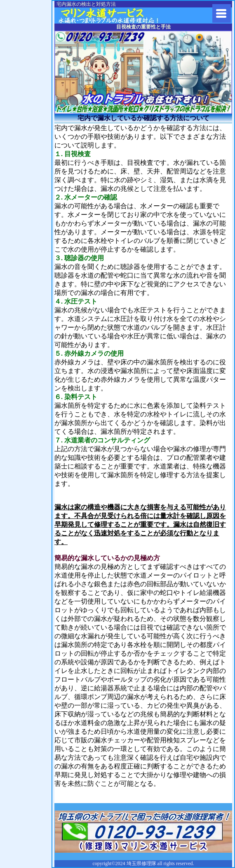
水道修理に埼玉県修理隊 (120, 15)
